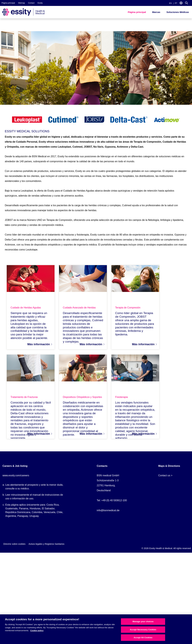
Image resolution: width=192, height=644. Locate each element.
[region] (96, 629)
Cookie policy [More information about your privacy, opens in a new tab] (37, 631)
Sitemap (21, 3)
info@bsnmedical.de (108, 513)
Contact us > (165, 478)
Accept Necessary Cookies (143, 630)
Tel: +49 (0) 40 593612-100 (112, 503)
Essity (40, 3)
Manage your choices (143, 621)
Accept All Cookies (143, 638)
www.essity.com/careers (16, 478)
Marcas (156, 12)
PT (176, 3)
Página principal (8, 3)
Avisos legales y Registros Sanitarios (46, 547)
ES (170, 3)
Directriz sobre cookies (14, 547)
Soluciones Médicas (178, 12)
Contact (31, 3)
